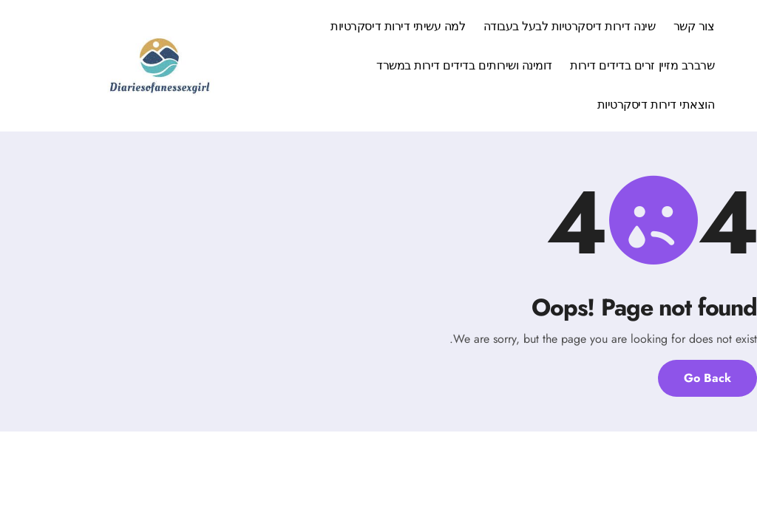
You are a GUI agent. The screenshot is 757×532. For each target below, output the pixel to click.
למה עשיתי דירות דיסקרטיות (398, 26)
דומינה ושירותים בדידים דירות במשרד (464, 65)
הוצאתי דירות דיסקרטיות (656, 105)
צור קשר (694, 26)
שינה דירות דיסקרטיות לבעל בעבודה (570, 26)
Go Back (707, 378)
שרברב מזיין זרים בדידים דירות (642, 65)
